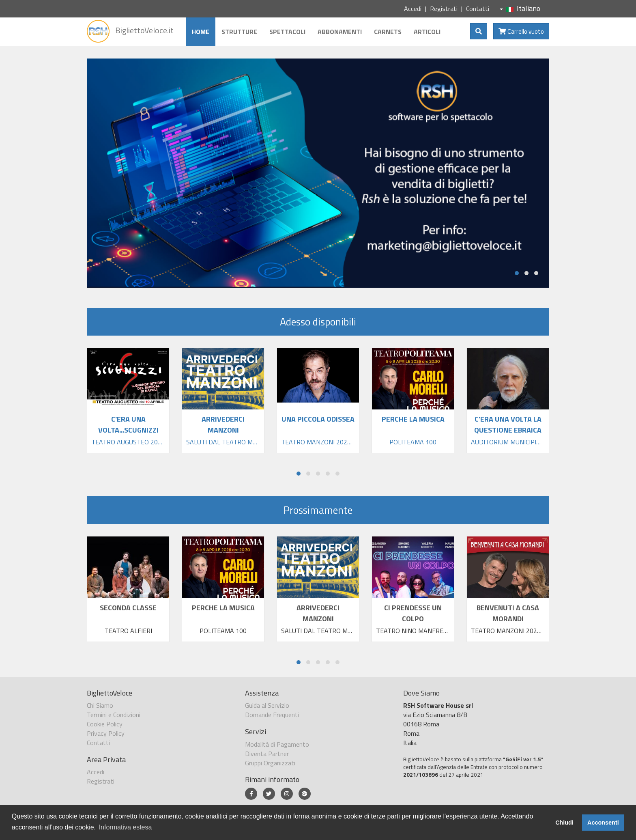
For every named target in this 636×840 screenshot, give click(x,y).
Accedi (413, 9)
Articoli (427, 32)
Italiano (520, 8)
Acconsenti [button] (603, 823)
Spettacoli (287, 32)
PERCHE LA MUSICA (223, 608)
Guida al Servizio (267, 705)
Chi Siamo (100, 705)
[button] (517, 273)
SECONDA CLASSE (128, 608)
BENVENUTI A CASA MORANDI (508, 613)
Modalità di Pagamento (277, 744)
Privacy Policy (106, 733)
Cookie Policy (105, 724)
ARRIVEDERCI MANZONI (318, 613)
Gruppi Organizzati (270, 763)
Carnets (388, 32)
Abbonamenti (340, 32)
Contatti (478, 9)
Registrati (444, 9)
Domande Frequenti (272, 715)
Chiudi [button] (564, 823)
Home (201, 32)
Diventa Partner (267, 754)
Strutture (239, 32)
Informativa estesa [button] (126, 827)
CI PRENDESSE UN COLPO (413, 613)
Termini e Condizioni (114, 715)
